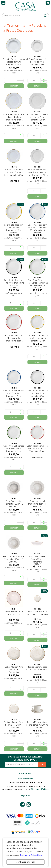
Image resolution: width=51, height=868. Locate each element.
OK (42, 764)
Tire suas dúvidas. (40, 789)
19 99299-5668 (27, 778)
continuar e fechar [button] (26, 862)
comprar (14, 86)
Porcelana (37, 25)
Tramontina (14, 25)
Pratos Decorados (18, 30)
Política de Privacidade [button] (31, 855)
